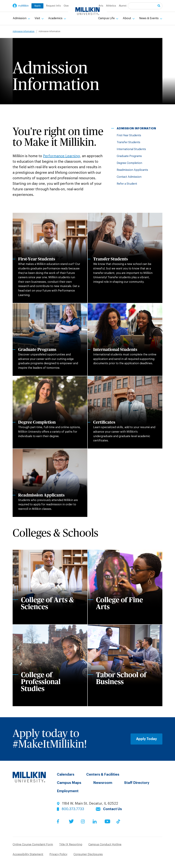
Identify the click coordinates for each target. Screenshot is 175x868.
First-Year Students (129, 135)
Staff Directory (137, 783)
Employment (68, 791)
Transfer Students (128, 142)
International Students (131, 149)
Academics (56, 18)
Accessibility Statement (28, 854)
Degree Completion (129, 163)
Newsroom (103, 783)
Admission (20, 18)
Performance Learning (61, 156)
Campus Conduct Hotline (105, 845)
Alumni (123, 6)
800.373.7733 (73, 809)
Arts (101, 6)
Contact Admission (129, 177)
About (127, 18)
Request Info (54, 6)
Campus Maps (69, 783)
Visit (38, 18)
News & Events (149, 18)
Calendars (66, 775)
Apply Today (146, 739)
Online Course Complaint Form (33, 845)
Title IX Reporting (71, 845)
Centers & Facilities (103, 775)
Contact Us (112, 809)
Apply (37, 6)
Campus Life (107, 18)
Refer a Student (127, 184)
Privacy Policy (58, 854)
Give (66, 6)
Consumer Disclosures (88, 854)
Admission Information (24, 31)
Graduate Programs (129, 156)
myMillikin (23, 6)
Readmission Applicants (132, 170)
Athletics (111, 6)
